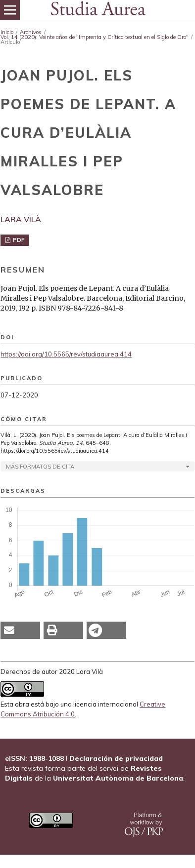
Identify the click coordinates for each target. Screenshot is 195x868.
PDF (18, 240)
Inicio (7, 32)
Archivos (31, 32)
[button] (20, 630)
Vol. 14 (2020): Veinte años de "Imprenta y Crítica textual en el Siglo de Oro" (95, 37)
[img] (97, 10)
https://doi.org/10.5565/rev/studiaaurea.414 (66, 354)
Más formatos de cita (40, 467)
